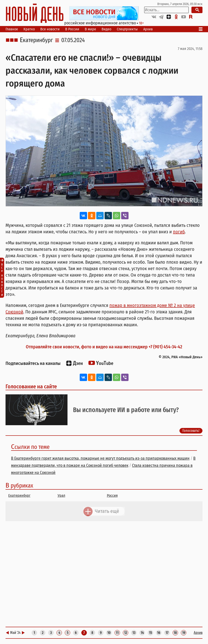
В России (72, 29)
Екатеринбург (36, 40)
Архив (148, 29)
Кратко (29, 29)
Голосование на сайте (31, 387)
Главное (12, 29)
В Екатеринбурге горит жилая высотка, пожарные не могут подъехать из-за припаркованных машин (100, 458)
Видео (106, 29)
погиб (179, 232)
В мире (90, 29)
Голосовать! (191, 431)
